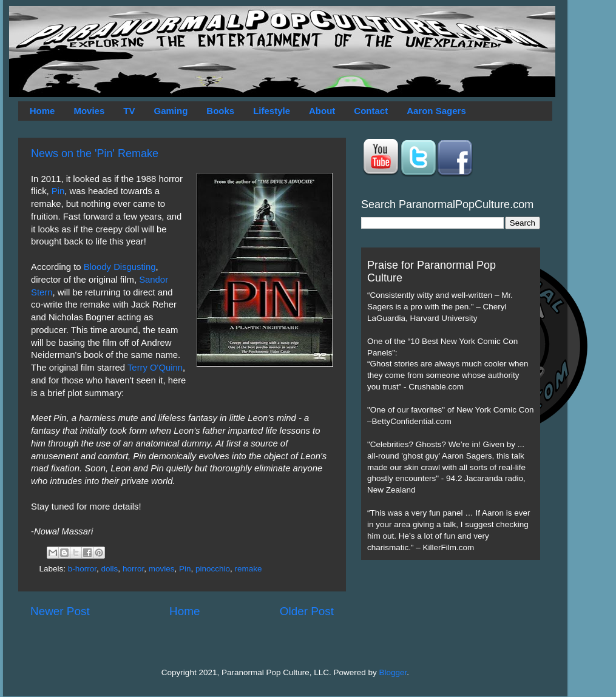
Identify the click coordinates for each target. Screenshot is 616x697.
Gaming (171, 111)
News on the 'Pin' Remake (95, 153)
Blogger (393, 672)
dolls (110, 569)
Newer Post (60, 611)
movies (162, 569)
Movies (89, 111)
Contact (371, 111)
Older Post (307, 611)
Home (42, 111)
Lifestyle (272, 111)
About (322, 111)
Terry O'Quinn (155, 368)
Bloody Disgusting (120, 267)
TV (129, 111)
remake (249, 569)
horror (133, 569)
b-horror (82, 569)
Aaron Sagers (436, 111)
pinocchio (213, 569)
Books (220, 111)
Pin (58, 191)
